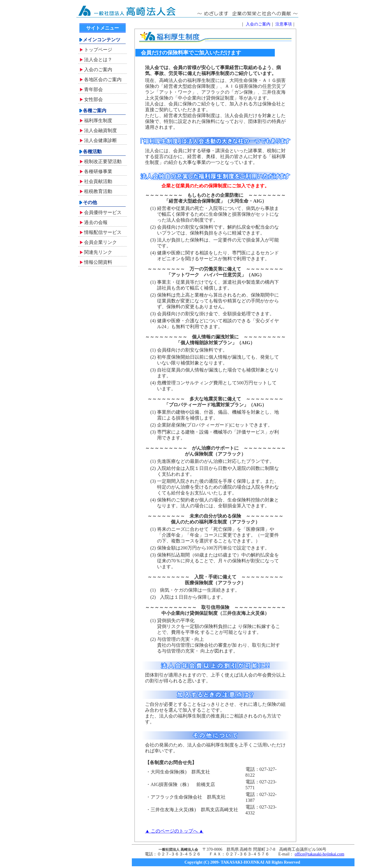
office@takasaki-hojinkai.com (319, 854)
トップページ (98, 50)
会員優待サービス (103, 212)
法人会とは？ (98, 60)
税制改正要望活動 (103, 161)
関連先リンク (98, 252)
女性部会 (93, 99)
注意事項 (284, 24)
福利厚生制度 (98, 120)
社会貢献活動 (98, 181)
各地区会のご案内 (103, 79)
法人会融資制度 (100, 130)
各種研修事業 (98, 171)
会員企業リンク (100, 242)
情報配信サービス (103, 232)
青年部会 (93, 89)
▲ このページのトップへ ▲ (174, 831)
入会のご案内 (98, 70)
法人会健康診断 (100, 140)
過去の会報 (96, 222)
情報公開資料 (98, 262)
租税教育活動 (98, 191)
